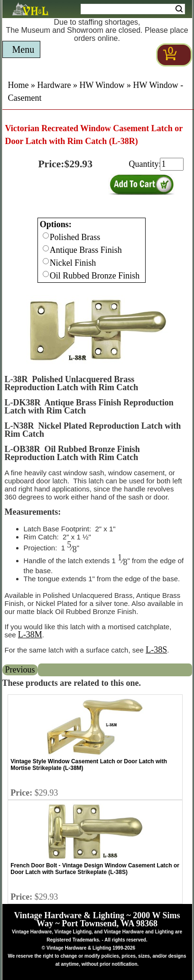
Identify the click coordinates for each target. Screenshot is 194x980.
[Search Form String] (133, 9)
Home (18, 85)
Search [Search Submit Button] (179, 9)
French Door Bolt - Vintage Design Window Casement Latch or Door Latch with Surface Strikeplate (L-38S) (95, 869)
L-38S (156, 650)
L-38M (30, 634)
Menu (23, 49)
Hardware (54, 85)
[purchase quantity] (172, 164)
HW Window (102, 85)
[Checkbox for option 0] (46, 235)
